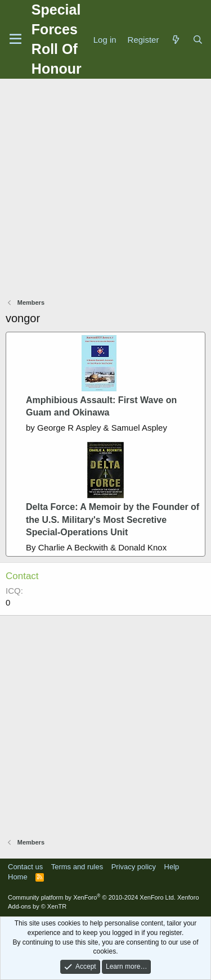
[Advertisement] (105, 190)
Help (172, 867)
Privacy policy (134, 867)
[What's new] (175, 40)
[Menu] (15, 39)
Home (18, 877)
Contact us (25, 867)
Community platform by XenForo (92, 897)
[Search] (198, 40)
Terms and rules (77, 867)
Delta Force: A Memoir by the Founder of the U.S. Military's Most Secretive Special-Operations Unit (113, 520)
